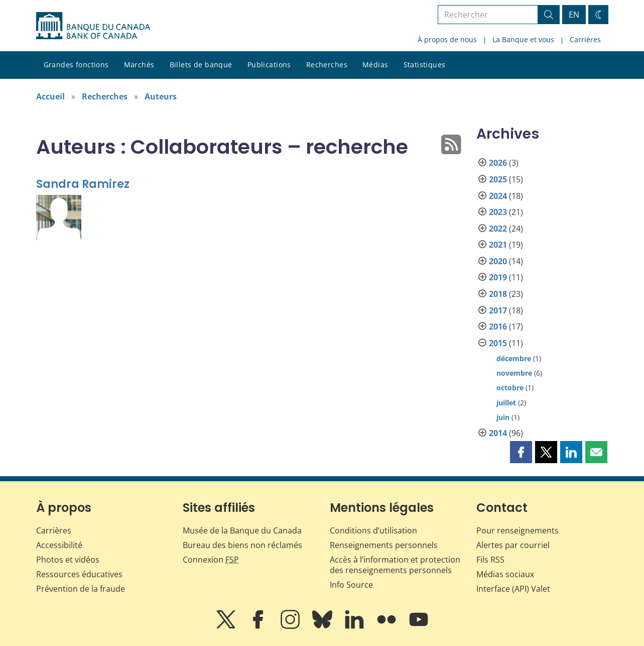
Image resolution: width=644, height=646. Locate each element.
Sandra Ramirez (83, 184)
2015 (498, 343)
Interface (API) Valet (513, 589)
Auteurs (161, 96)
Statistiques (425, 65)
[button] (521, 452)
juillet (506, 403)
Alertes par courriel (513, 545)
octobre (510, 388)
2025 (498, 179)
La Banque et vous (523, 39)
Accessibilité (59, 545)
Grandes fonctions (76, 65)
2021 (498, 245)
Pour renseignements (518, 530)
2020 (498, 261)
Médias (375, 65)
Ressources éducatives (79, 574)
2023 (498, 212)
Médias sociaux (505, 574)
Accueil (50, 96)
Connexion (211, 560)
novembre (514, 373)
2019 (498, 277)
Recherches (327, 65)
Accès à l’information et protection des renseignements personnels (395, 565)
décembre (514, 358)
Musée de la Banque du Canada (242, 530)
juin (503, 417)
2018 (498, 294)
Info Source (351, 585)
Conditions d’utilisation (373, 530)
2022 (498, 229)
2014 (498, 433)
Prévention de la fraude (81, 589)
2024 (498, 196)
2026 (498, 163)
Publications (269, 65)
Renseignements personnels (384, 545)
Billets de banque (201, 65)
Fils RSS (490, 560)
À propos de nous (447, 39)
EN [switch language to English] (574, 15)
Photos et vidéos (68, 560)
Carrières (585, 39)
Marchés (139, 65)
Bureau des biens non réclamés (242, 545)
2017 (498, 310)
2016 (498, 327)
